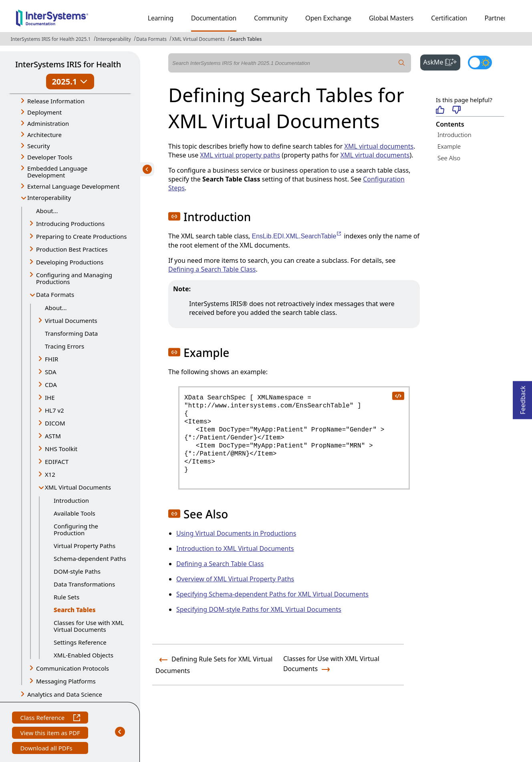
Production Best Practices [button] (72, 249)
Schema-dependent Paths (90, 558)
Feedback (523, 398)
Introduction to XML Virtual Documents (235, 548)
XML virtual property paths (240, 155)
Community (271, 18)
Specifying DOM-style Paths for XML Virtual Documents (259, 609)
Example (449, 146)
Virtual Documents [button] (71, 321)
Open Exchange (328, 18)
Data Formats (151, 39)
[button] (174, 216)
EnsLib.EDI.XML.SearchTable (297, 236)
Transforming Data (71, 333)
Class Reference (50, 719)
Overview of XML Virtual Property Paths (235, 579)
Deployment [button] (44, 112)
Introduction (71, 500)
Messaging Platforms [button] (66, 681)
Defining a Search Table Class (212, 269)
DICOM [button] (55, 423)
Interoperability (114, 39)
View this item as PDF (50, 734)
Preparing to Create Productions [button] (82, 236)
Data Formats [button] (55, 294)
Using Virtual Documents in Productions (236, 533)
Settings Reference (80, 642)
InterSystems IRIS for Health (68, 64)
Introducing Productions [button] (70, 224)
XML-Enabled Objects (84, 655)
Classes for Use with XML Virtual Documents (89, 626)
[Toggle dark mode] (480, 62)
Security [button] (38, 146)
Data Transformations (84, 584)
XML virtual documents (379, 146)
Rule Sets (66, 597)
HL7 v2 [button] (54, 410)
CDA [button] (51, 385)
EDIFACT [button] (57, 462)
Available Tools (75, 513)
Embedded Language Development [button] (57, 172)
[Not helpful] (456, 110)
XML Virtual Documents (198, 39)
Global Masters (391, 18)
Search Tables (246, 39)
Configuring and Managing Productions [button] (74, 278)
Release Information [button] (56, 101)
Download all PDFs (47, 749)
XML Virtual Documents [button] (78, 487)
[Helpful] (440, 110)
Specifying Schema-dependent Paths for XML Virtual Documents (272, 594)
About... (47, 211)
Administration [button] (48, 123)
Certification (449, 18)
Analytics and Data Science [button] (65, 694)
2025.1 (70, 82)
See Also (449, 158)
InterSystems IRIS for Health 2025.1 (51, 39)
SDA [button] (50, 372)
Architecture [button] (44, 135)
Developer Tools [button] (50, 157)
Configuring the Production (76, 529)
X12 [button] (50, 474)
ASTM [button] (53, 436)
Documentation (214, 18)
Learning (161, 18)
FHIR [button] (51, 359)
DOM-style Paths (77, 571)
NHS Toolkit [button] (61, 449)
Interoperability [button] (49, 198)
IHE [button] (50, 397)
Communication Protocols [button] (73, 668)
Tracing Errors (64, 346)
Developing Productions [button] (70, 262)
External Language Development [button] (73, 186)
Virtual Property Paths (85, 546)
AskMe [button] (442, 61)
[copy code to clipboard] (398, 395)
